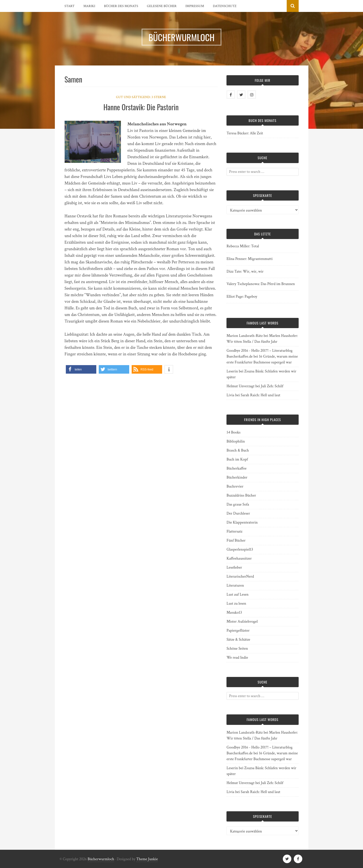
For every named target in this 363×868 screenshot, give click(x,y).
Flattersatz (234, 531)
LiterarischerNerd (240, 577)
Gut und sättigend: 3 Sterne (141, 97)
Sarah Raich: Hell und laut (260, 395)
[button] (81, 369)
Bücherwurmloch (101, 859)
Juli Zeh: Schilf (272, 386)
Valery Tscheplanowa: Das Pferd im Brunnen (261, 284)
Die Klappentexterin (242, 522)
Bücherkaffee (236, 468)
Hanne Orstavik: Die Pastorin (141, 107)
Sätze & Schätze (238, 640)
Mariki (89, 6)
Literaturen (235, 586)
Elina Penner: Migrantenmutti (250, 259)
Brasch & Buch (238, 450)
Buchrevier (235, 486)
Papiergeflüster (238, 631)
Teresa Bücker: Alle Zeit (245, 133)
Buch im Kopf (237, 459)
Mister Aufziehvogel (242, 622)
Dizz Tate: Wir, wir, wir (245, 272)
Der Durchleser (238, 513)
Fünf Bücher (236, 540)
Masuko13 (234, 613)
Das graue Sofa (238, 504)
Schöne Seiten (237, 649)
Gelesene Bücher (162, 6)
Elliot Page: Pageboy (242, 297)
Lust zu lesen (236, 604)
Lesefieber (234, 568)
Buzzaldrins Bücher (241, 495)
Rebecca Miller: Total (243, 246)
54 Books (233, 432)
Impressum (195, 6)
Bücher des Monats (121, 6)
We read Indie (237, 658)
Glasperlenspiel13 (240, 549)
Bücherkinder (237, 477)
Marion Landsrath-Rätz (245, 336)
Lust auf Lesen (237, 595)
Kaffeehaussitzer (239, 559)
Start (70, 6)
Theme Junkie (147, 859)
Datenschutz (225, 6)
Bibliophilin (236, 441)
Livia (230, 395)
